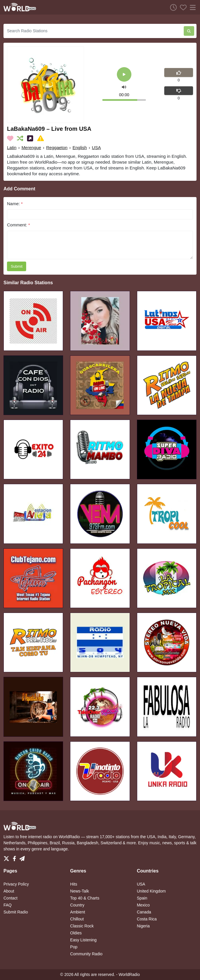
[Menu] (192, 7)
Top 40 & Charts (85, 898)
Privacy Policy (16, 884)
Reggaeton (57, 147)
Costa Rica (147, 919)
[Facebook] (16, 857)
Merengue (31, 147)
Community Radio (86, 954)
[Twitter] (8, 857)
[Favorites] (182, 7)
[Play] (124, 75)
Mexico (143, 905)
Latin (12, 147)
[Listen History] (172, 7)
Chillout (77, 919)
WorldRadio (129, 974)
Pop (74, 947)
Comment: (18, 225)
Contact (10, 898)
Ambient (77, 912)
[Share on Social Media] (31, 138)
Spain (142, 898)
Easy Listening (83, 940)
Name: (15, 204)
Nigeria (143, 926)
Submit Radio (16, 912)
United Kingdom (151, 891)
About (9, 891)
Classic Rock (82, 926)
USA (96, 147)
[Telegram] (22, 857)
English (80, 147)
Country (77, 905)
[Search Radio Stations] (94, 31)
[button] (124, 87)
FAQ (8, 905)
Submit (17, 266)
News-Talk (80, 891)
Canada (144, 912)
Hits (74, 884)
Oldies (76, 933)
